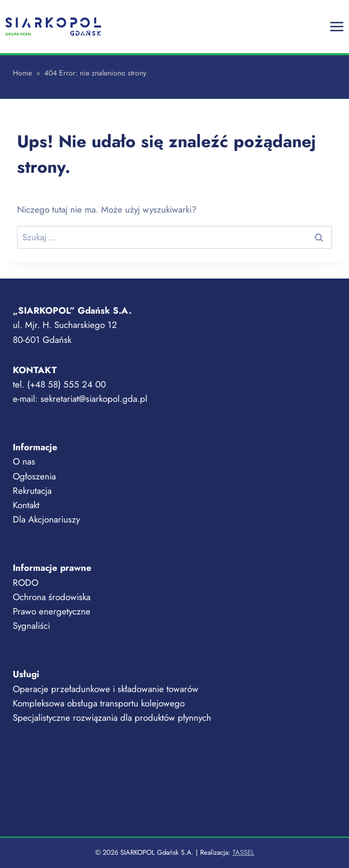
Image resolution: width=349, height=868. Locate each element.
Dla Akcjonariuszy (46, 519)
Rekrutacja (32, 491)
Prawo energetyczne (52, 611)
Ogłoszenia (34, 476)
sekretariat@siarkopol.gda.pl (94, 399)
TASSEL (243, 852)
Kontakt (26, 505)
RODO (26, 583)
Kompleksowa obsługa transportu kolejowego (99, 703)
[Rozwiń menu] (336, 26)
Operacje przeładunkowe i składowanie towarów (106, 689)
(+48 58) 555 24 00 (67, 384)
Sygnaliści (31, 626)
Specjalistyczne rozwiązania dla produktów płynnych (112, 718)
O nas (24, 461)
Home (22, 73)
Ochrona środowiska (52, 597)
